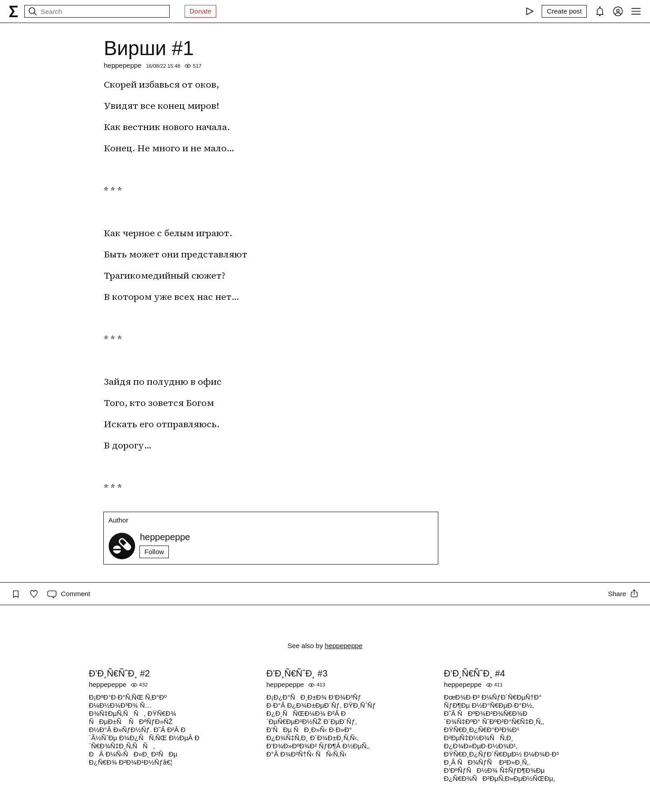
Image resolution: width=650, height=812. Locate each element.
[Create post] (564, 11)
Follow (154, 552)
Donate (200, 11)
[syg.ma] (14, 11)
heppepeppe (123, 65)
